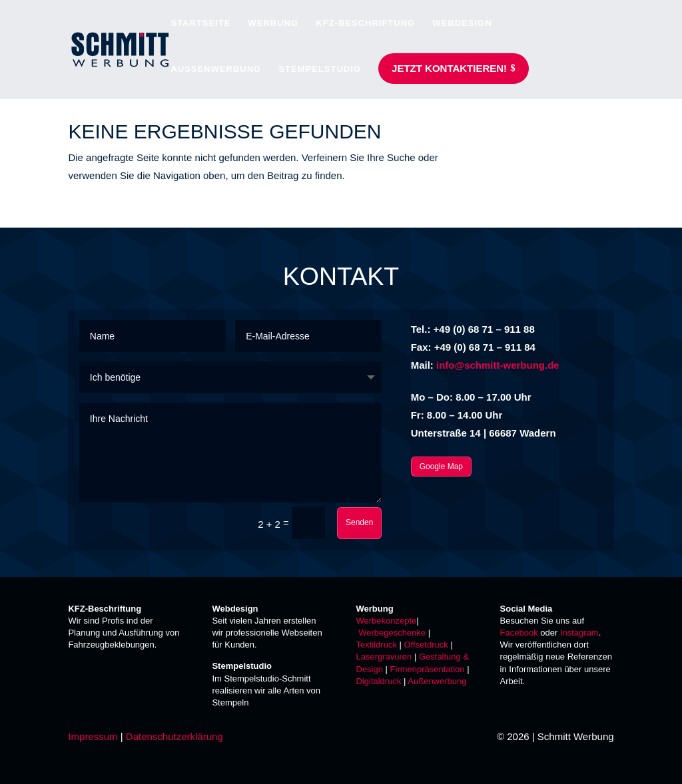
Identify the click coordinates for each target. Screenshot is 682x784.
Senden (359, 522)
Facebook (519, 633)
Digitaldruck (379, 681)
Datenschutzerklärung (174, 736)
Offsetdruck (426, 645)
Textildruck (377, 645)
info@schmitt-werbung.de (498, 365)
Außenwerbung (437, 681)
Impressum (93, 736)
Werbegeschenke (392, 633)
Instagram (579, 633)
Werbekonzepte (387, 621)
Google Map (441, 467)
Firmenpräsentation (428, 669)
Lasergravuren (384, 657)
